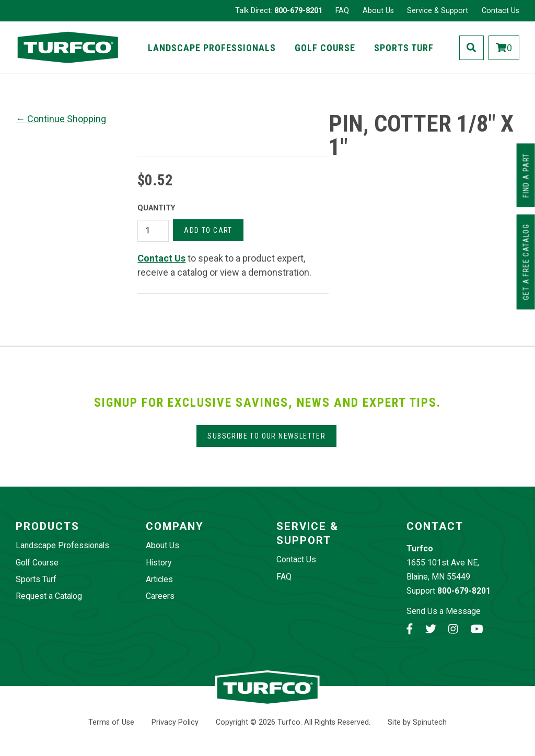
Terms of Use (111, 722)
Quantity (156, 208)
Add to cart (208, 230)
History (159, 563)
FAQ (342, 11)
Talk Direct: (279, 11)
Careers (160, 596)
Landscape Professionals (212, 48)
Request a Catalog (49, 596)
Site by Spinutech (417, 722)
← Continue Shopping (61, 119)
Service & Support (438, 11)
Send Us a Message (444, 611)
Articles (159, 579)
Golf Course (325, 48)
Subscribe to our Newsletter (266, 436)
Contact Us (501, 11)
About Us (378, 11)
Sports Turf (404, 48)
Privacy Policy (175, 722)
